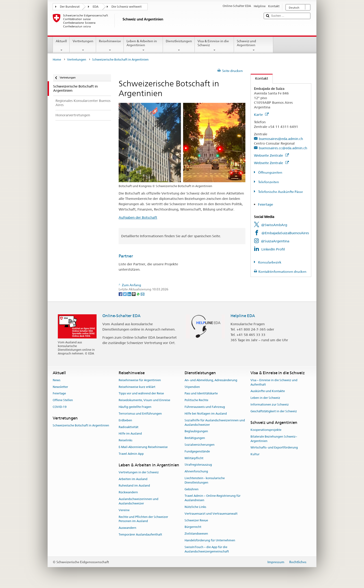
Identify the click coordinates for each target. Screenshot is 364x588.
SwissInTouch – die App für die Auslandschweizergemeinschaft (207, 549)
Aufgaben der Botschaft (138, 217)
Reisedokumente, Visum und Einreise (144, 400)
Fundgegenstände (197, 451)
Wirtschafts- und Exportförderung (274, 448)
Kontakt (259, 78)
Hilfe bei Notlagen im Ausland (206, 414)
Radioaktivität (128, 427)
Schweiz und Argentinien (254, 45)
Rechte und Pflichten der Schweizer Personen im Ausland (143, 519)
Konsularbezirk (269, 262)
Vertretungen (83, 45)
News (57, 380)
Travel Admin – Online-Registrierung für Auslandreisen (213, 498)
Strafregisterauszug (198, 465)
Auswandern (127, 528)
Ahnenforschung (196, 471)
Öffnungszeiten (270, 172)
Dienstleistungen (179, 45)
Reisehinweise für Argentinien (140, 380)
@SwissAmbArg (274, 225)
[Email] (143, 294)
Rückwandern (128, 492)
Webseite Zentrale (271, 155)
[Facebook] (121, 294)
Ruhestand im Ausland (134, 486)
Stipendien (192, 387)
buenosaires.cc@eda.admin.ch (283, 148)
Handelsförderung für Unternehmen (210, 540)
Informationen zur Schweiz (270, 404)
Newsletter (60, 387)
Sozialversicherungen (200, 445)
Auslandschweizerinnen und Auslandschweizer (138, 501)
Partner (126, 256)
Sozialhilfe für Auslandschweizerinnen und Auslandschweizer (215, 422)
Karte (261, 115)
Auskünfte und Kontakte (268, 391)
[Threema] (134, 294)
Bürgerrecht (193, 527)
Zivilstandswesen (196, 534)
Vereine (124, 510)
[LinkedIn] (130, 294)
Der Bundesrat (70, 7)
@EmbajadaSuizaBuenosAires (285, 233)
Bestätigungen (195, 438)
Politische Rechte (196, 400)
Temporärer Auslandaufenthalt (140, 534)
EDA (96, 7)
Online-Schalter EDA (121, 316)
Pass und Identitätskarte (201, 394)
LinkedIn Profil (273, 249)
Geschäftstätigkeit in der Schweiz (274, 411)
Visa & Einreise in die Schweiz (214, 45)
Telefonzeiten (268, 182)
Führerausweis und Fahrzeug (205, 407)
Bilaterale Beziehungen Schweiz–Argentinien (274, 439)
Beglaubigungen (196, 431)
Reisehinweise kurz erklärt (137, 387)
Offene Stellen (63, 400)
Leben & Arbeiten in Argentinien (143, 45)
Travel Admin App (131, 454)
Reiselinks (125, 440)
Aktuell (61, 45)
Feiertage (265, 204)
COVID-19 (60, 407)
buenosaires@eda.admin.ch (281, 139)
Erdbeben (125, 420)
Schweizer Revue (196, 520)
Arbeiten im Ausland (133, 479)
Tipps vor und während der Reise (141, 394)
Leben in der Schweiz (265, 398)
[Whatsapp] (138, 294)
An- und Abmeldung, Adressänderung (211, 380)
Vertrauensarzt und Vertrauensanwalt (211, 514)
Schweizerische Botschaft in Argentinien (81, 425)
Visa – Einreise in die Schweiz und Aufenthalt (274, 382)
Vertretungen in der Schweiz (139, 472)
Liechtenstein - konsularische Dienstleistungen (205, 480)
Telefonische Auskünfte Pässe (280, 192)
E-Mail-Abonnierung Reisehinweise (143, 447)
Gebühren (192, 489)
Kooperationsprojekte (266, 430)
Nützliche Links (195, 507)
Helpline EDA (243, 316)
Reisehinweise (110, 45)
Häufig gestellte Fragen (135, 407)
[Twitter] (125, 294)
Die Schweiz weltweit (127, 7)
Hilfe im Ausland (130, 434)
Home (57, 60)
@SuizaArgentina (275, 241)
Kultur (255, 454)
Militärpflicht (194, 458)
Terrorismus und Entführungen (140, 414)
